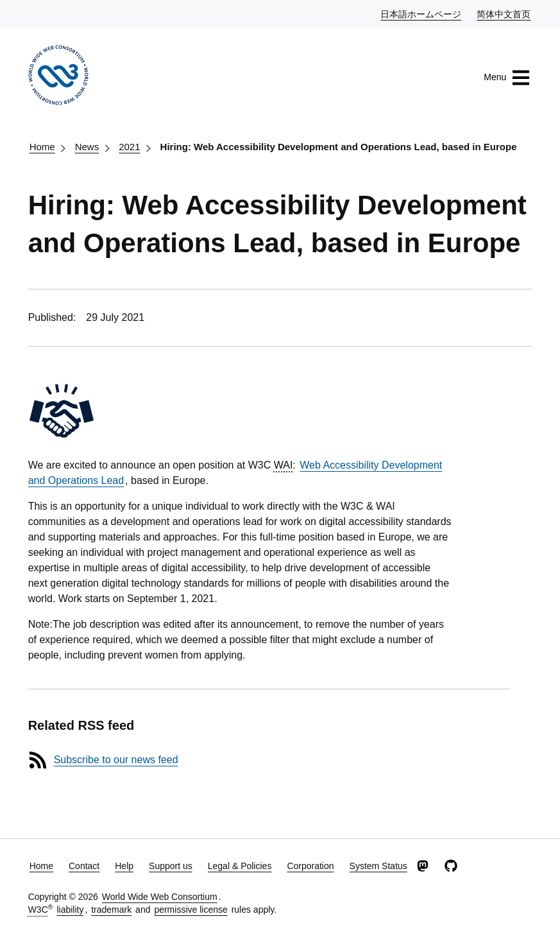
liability (70, 910)
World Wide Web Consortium (160, 897)
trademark (111, 910)
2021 (129, 147)
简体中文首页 (504, 13)
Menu (507, 78)
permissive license (191, 910)
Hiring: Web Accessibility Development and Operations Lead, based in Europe (339, 147)
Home (42, 147)
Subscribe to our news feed (116, 760)
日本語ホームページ (421, 13)
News (87, 147)
